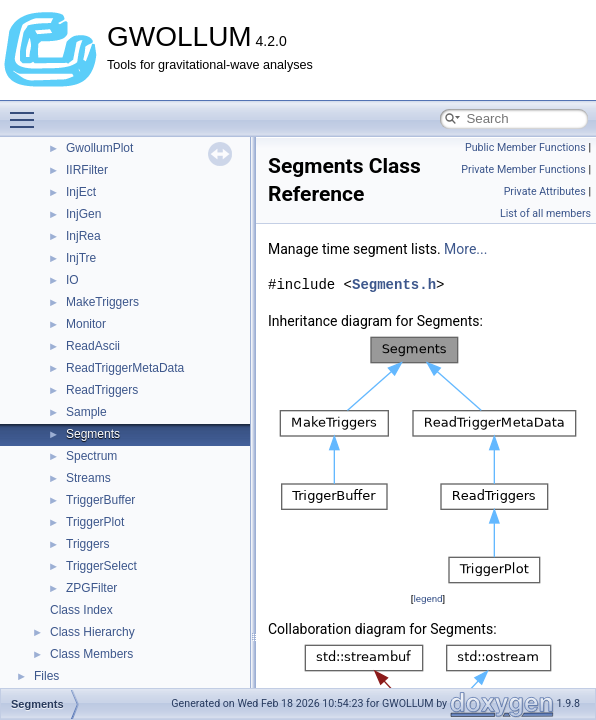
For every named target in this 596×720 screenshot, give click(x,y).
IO (72, 280)
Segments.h (394, 284)
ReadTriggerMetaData (125, 368)
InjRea (83, 236)
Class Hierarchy (92, 632)
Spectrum (91, 456)
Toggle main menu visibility (27, 111)
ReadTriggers (102, 390)
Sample (86, 412)
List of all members (545, 213)
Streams (88, 478)
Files (46, 676)
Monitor (86, 324)
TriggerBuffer (100, 500)
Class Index (81, 610)
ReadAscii (93, 346)
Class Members (91, 654)
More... (465, 249)
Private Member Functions (523, 169)
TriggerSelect (101, 566)
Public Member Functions (525, 147)
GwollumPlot (99, 148)
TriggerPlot (95, 522)
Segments (93, 434)
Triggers (88, 544)
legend (427, 598)
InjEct (81, 192)
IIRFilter (87, 170)
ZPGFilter (91, 588)
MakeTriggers (102, 302)
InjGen (83, 214)
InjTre (81, 258)
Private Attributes (545, 191)
